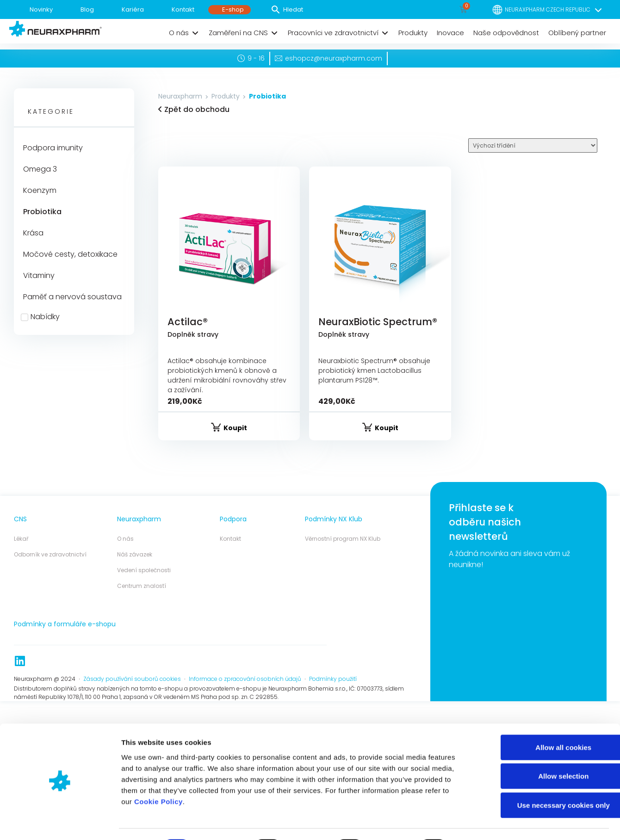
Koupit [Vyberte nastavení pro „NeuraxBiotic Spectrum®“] (387, 428)
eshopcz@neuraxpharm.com (334, 58)
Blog (87, 9)
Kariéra (133, 9)
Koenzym (40, 190)
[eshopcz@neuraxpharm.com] (279, 58)
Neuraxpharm (180, 96)
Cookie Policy (158, 701)
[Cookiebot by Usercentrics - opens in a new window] (60, 740)
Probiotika (42, 212)
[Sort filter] (533, 145)
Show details (486, 739)
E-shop (233, 9)
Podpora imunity (53, 148)
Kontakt (183, 9)
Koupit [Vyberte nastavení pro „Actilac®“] (235, 428)
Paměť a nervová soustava (72, 297)
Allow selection (542, 676)
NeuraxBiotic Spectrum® (378, 322)
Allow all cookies (543, 647)
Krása (33, 233)
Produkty (226, 96)
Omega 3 (40, 169)
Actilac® (188, 322)
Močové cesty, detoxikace (70, 254)
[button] (184, 33)
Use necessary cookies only (543, 705)
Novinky (41, 9)
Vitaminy (39, 275)
